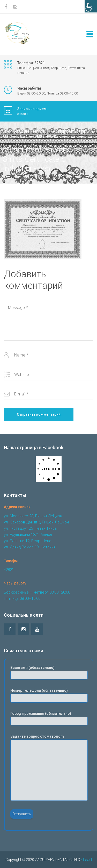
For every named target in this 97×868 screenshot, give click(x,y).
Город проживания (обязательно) (49, 718)
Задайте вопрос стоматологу (49, 768)
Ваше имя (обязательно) (49, 672)
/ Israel (86, 860)
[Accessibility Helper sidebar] (91, 6)
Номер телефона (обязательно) (49, 695)
